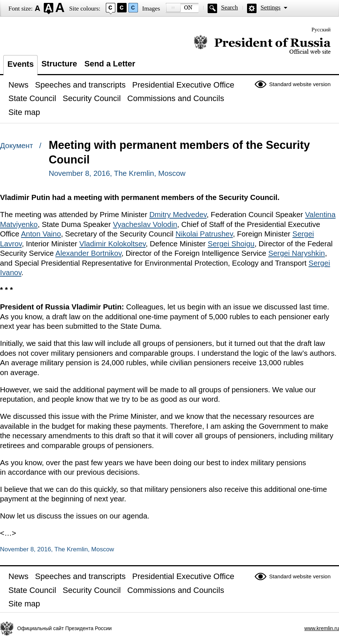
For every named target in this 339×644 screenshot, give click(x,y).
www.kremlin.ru (322, 628)
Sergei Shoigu (231, 244)
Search (230, 7)
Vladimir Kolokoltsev (112, 244)
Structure (59, 64)
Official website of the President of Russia (262, 45)
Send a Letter (110, 64)
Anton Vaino (41, 234)
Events (20, 64)
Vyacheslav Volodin (145, 224)
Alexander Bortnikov (88, 253)
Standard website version (300, 84)
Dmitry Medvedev (178, 215)
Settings (271, 7)
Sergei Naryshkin (296, 253)
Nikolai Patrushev (204, 234)
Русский (321, 30)
